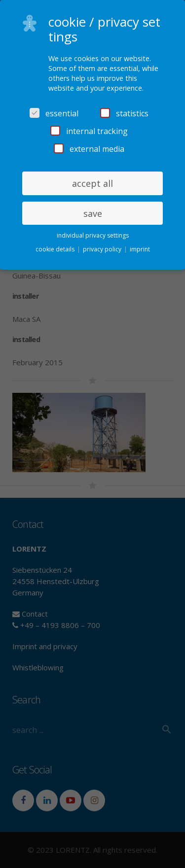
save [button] (93, 213)
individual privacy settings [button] (93, 235)
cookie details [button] (56, 249)
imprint (140, 249)
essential (54, 113)
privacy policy (103, 249)
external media (89, 149)
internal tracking (89, 131)
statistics (124, 113)
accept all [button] (92, 183)
